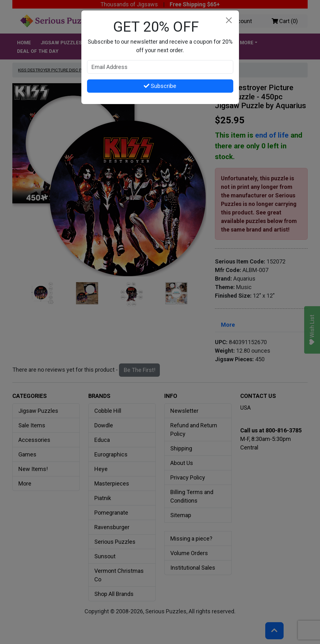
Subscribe (160, 86)
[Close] (229, 20)
